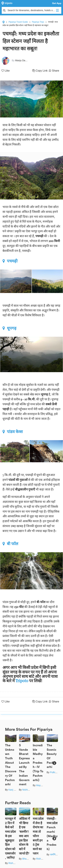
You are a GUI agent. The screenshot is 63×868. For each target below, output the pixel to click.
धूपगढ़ (9, 328)
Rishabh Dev (15, 863)
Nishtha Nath (29, 790)
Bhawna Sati (29, 859)
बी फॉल (10, 544)
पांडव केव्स (13, 432)
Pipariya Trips (38, 22)
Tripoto (22, 681)
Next (54, 763)
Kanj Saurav (15, 790)
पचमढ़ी (10, 261)
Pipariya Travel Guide (18, 22)
